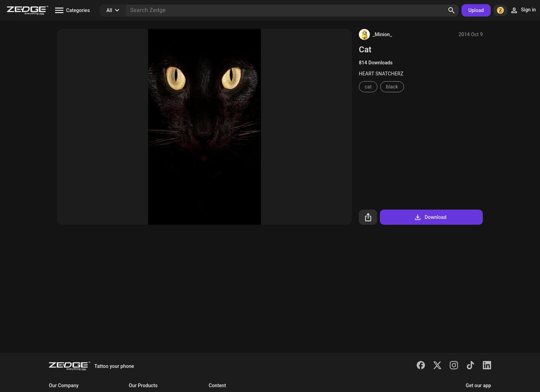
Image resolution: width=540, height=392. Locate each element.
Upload (476, 10)
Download (430, 217)
